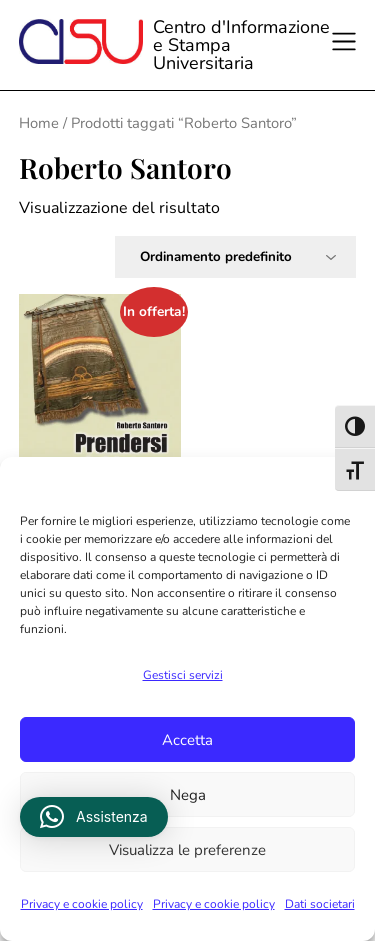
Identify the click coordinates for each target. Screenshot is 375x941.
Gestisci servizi (183, 675)
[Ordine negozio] (235, 257)
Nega (188, 795)
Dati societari (320, 904)
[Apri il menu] (349, 45)
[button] (94, 817)
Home (39, 123)
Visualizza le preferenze (187, 850)
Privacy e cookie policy (82, 904)
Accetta (187, 740)
